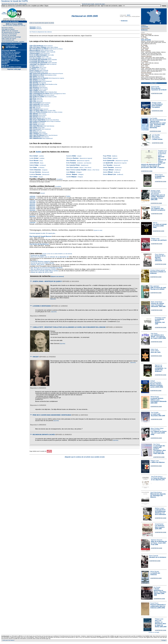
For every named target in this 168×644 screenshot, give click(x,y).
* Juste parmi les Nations (8, 640)
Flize (41, 101)
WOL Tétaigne (34, 134)
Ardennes (144, 30)
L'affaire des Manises (158, 462)
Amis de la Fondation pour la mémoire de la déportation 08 (50, 257)
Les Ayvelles (48, 58)
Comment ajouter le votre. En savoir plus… (43, 233)
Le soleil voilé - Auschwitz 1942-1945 (158, 415)
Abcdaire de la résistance (158, 557)
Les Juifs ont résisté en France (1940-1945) (160, 226)
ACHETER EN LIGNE (157, 93)
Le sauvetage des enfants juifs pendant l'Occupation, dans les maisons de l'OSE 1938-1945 (160, 450)
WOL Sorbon (34, 132)
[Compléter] (59, 179)
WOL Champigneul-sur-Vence (39, 93)
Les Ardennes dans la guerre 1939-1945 (160, 527)
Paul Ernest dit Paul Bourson (39, 244)
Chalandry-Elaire (52, 92)
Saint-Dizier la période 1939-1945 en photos (44, 271)
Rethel (46, 72)
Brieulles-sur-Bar (53, 84)
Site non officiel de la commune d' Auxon (43, 269)
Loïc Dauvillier (156, 135)
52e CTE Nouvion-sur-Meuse (39, 49)
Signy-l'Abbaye (54, 47)
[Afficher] (38, 27)
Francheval (47, 103)
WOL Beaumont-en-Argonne (39, 78)
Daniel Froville (155, 87)
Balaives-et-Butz (52, 75)
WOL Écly (33, 98)
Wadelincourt (49, 138)
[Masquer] (39, 29)
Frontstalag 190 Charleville (38, 60)
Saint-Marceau (50, 126)
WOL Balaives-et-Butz (37, 75)
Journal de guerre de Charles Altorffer (42, 263)
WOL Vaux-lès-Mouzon (37, 135)
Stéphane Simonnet (157, 540)
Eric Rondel (157, 587)
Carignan (45, 89)
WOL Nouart (34, 117)
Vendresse (50, 46)
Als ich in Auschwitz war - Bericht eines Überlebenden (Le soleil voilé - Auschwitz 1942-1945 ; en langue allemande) (158, 124)
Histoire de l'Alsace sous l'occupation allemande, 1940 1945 (158, 305)
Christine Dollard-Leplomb (158, 270)
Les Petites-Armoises (57, 112)
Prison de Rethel (35, 72)
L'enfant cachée (157, 139)
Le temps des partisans (159, 240)
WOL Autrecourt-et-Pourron (39, 73)
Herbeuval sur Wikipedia (38, 255)
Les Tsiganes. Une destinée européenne (158, 209)
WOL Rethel (33, 123)
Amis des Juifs (156, 352)
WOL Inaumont (34, 109)
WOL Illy (32, 107)
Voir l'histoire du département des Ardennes (41, 32)
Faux (41, 100)
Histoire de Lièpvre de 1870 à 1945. (42, 272)
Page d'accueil (4, 13)
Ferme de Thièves (35, 56)
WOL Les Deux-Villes (37, 110)
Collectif (152, 381)
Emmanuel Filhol (155, 430)
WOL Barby (33, 77)
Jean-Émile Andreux (157, 477)
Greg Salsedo (156, 138)
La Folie (32, 66)
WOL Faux (33, 100)
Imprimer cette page (14, 69)
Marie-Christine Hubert (157, 428)
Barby (42, 77)
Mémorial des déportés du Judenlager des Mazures (158, 495)
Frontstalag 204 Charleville (38, 63)
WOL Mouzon (34, 115)
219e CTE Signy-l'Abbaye (38, 47)
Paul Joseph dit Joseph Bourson (40, 236)
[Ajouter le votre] (98, 230)
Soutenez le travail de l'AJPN (14, 1)
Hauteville (46, 104)
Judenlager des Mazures (38, 64)
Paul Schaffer (154, 118)
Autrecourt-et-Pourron (57, 74)
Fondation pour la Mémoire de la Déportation (162, 152)
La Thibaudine (34, 67)
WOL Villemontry (35, 137)
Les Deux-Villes (51, 111)
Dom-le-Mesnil (50, 95)
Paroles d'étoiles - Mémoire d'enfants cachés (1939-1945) (157, 385)
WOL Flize (33, 101)
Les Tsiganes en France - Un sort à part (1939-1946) (159, 433)
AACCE (155, 223)
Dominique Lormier (160, 318)
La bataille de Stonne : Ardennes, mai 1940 (160, 321)
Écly (41, 98)
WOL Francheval (35, 103)
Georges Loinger (156, 103)
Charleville (52, 52)
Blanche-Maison (35, 50)
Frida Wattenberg (156, 192)
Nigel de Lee (159, 365)
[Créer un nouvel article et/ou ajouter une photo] (42, 23)
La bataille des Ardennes (160, 177)
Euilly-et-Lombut (52, 97)
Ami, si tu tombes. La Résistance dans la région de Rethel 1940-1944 (161, 624)
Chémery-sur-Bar (48, 50)
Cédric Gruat (154, 349)
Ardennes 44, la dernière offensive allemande (160, 258)
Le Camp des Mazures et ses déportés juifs (159, 479)
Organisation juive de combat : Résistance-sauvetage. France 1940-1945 (158, 197)
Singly (47, 57)
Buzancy (45, 87)
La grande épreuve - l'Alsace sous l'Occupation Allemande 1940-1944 (159, 401)
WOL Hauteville (35, 104)
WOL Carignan (34, 89)
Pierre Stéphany (160, 254)
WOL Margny (34, 114)
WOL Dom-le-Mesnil (36, 95)
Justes (38, 152)
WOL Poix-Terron (35, 118)
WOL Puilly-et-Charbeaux (38, 121)
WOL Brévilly (34, 83)
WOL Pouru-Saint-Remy (37, 120)
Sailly (52, 55)
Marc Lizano (155, 136)
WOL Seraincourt (35, 129)
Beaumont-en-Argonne (58, 78)
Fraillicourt (41, 66)
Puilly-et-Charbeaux (55, 121)
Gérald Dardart (159, 524)
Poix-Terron (48, 118)
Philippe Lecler (155, 239)
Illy (40, 108)
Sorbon (44, 132)
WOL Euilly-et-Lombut (37, 97)
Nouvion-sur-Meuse (57, 49)
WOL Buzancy (34, 87)
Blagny (43, 80)
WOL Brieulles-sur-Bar (37, 84)
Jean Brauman (155, 193)
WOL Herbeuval (35, 106)
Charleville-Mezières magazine (40, 261)
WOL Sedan (33, 127)
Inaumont (46, 109)
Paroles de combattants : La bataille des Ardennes (161, 369)
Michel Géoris (159, 175)
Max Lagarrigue (155, 286)
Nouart (43, 117)
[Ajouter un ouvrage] (154, 632)
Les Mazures (53, 64)
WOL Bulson (34, 86)
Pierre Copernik (154, 556)
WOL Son (33, 131)
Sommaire (33, 27)
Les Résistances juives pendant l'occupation (157, 106)
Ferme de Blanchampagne (38, 55)
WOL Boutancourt (36, 81)
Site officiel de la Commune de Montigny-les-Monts (47, 268)
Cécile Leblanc (155, 351)
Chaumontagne (35, 53)
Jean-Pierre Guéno (156, 382)
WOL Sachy (33, 124)
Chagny (44, 91)
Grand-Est (144, 27)
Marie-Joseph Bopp (157, 302)
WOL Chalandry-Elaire (37, 92)
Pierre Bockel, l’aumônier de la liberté (159, 89)
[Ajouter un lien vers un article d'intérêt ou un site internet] (57, 254)
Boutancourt (48, 81)
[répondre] (53, 299)
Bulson (43, 86)
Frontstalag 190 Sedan (37, 61)
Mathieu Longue (160, 508)
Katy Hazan (154, 334)
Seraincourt (46, 53)
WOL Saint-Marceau (36, 126)
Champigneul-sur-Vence (59, 94)
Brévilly (44, 83)
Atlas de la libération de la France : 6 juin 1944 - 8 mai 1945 (159, 543)
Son (41, 131)
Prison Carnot (34, 70)
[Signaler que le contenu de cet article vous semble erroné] (85, 457)
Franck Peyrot (154, 603)
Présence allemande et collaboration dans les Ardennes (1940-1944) (158, 606)
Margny (44, 114)
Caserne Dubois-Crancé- (38, 52)
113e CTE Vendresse (36, 46)
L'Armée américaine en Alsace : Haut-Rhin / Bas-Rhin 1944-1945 (160, 592)
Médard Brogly (155, 397)
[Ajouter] (43, 193)
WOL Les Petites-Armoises (38, 112)
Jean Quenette (146, 40)
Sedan (50, 61)
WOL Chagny (34, 90)
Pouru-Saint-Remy (54, 120)
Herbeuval (46, 106)
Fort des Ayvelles (35, 58)
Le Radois (33, 69)
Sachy (43, 124)
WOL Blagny (34, 80)
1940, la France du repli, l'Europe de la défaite (158, 288)
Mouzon (44, 115)
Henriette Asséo (156, 207)
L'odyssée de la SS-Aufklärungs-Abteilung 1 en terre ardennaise (160, 512)
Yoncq (44, 67)
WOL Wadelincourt (36, 138)
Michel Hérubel (155, 572)
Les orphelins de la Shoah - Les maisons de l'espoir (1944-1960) (158, 337)
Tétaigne (45, 134)
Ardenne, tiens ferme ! (38, 265)
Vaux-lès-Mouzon (53, 135)
